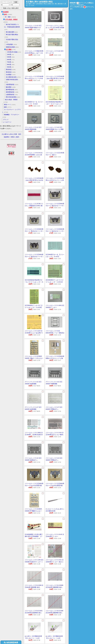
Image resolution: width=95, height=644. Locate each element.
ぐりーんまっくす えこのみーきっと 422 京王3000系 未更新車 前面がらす (55, 28)
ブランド (6, 120)
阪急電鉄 (9, 87)
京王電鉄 (9, 50)
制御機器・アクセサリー (12, 115)
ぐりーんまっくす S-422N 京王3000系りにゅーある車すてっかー (34, 333)
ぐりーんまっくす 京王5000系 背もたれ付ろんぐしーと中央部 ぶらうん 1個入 (34, 78)
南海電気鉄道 (10, 92)
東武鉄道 (9, 72)
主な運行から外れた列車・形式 (11, 134)
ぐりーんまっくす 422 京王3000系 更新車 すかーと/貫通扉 (55, 129)
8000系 (9, 65)
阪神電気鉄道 (10, 90)
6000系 (9, 60)
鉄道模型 (6, 12)
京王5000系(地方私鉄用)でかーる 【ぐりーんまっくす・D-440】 (34, 282)
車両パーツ (7, 105)
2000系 (9, 55)
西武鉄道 (9, 70)
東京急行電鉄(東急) (12, 35)
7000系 (9, 62)
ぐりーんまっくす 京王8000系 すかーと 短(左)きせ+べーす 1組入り (55, 231)
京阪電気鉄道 (10, 85)
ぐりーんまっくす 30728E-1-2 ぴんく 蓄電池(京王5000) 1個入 (34, 206)
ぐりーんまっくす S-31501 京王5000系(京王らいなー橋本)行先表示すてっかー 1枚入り (55, 435)
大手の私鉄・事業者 (11, 20)
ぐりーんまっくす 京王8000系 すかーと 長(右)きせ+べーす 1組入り (34, 231)
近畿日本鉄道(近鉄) (12, 80)
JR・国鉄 (8, 17)
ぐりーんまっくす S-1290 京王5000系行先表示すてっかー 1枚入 (34, 562)
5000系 (9, 57)
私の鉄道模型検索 (11, 643)
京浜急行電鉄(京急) (12, 40)
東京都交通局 (10, 32)
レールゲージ (7, 122)
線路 (5, 107)
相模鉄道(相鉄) (11, 47)
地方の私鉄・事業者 (11, 100)
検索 (16, 2)
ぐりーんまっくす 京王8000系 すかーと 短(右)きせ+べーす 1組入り (34, 257)
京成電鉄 (9, 75)
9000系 (9, 67)
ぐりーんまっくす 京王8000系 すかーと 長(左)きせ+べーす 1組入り (55, 206)
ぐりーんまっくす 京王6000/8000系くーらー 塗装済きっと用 (55, 333)
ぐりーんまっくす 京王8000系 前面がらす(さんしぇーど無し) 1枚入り (55, 358)
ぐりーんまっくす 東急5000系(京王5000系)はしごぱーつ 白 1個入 (34, 53)
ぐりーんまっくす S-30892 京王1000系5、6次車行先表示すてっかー (34, 435)
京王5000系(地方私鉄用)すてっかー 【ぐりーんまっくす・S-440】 (55, 104)
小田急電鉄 (9, 44)
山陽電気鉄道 (10, 95)
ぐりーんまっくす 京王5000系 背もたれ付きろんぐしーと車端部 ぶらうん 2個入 (55, 180)
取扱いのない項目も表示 (10, 8)
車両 (5, 14)
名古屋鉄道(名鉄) (11, 77)
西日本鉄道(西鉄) (11, 97)
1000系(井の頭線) (12, 52)
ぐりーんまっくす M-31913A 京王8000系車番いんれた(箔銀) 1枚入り (34, 155)
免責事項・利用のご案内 (11, 137)
